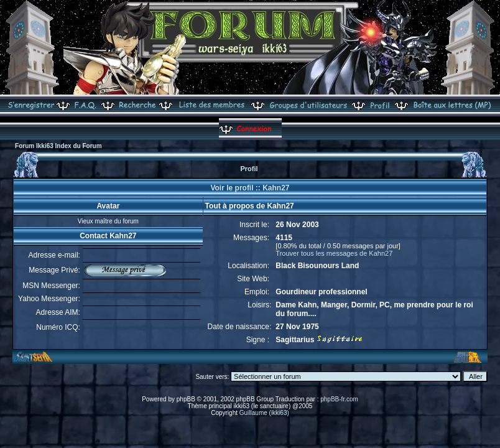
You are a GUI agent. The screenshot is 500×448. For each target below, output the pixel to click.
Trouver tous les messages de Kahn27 (334, 253)
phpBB (186, 399)
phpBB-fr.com (339, 399)
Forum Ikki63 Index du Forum (58, 146)
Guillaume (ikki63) (264, 413)
